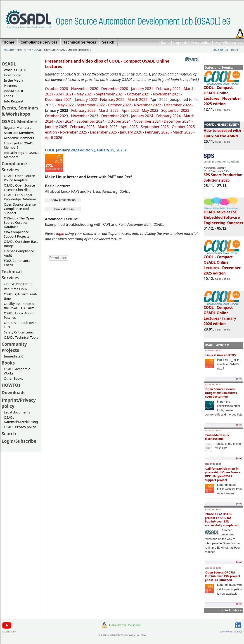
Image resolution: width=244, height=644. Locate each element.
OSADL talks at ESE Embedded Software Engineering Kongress (223, 215)
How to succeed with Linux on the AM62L (222, 131)
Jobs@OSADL (14, 91)
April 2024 (65, 121)
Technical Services (12, 275)
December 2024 (177, 121)
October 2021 (138, 94)
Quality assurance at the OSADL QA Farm (19, 306)
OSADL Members (20, 121)
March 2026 (182, 132)
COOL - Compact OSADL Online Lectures (62, 50)
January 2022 (86, 100)
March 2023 (109, 110)
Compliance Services (14, 167)
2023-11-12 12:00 (213, 384)
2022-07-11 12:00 (213, 464)
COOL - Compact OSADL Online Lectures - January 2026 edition (222, 313)
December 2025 (103, 132)
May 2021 (85, 94)
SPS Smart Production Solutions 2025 (223, 175)
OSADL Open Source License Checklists (19, 187)
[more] (239, 379)
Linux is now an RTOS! (221, 355)
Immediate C (14, 356)
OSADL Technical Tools (21, 337)
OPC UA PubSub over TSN (20, 325)
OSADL (9, 64)
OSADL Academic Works (17, 371)
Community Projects (14, 347)
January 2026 (131, 132)
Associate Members (19, 133)
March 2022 (137, 100)
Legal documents (17, 412)
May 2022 (66, 105)
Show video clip (63, 209)
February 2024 (168, 116)
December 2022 (178, 105)
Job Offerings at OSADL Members (21, 155)
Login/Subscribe (228, 42)
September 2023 (175, 110)
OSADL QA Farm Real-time (20, 296)
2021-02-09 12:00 (213, 568)
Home (164, 42)
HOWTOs (11, 385)
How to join (13, 75)
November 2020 (85, 89)
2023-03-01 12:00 (213, 430)
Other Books (13, 378)
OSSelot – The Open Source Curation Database (19, 222)
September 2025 (155, 127)
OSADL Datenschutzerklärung (21, 420)
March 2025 (108, 127)
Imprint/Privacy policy (192, 42)
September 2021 (110, 94)
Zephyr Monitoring (18, 284)
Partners (10, 86)
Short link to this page (231, 632)
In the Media (13, 80)
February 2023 (83, 110)
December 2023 (115, 116)
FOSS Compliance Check (17, 263)
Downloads (14, 392)
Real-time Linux (16, 289)
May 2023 (150, 110)
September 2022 (91, 105)
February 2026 (157, 132)
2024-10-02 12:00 (213, 350)
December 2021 (58, 100)
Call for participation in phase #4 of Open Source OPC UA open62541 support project (223, 474)
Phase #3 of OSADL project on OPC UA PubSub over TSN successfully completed (222, 520)
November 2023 (85, 116)
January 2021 (142, 89)
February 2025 (82, 127)
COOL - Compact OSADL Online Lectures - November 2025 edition (223, 94)
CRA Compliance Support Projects (17, 234)
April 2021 (65, 94)
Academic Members (19, 138)
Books (8, 363)
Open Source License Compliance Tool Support (20, 209)
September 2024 (90, 121)
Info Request (14, 101)
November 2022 (147, 105)
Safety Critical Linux (19, 332)
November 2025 (73, 132)
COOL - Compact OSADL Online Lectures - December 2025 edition (222, 263)
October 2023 (57, 116)
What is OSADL (15, 70)
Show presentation (63, 200)
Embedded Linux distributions (217, 437)
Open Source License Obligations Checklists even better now (221, 393)
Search (9, 434)
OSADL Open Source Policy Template (19, 178)
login (60, 233)
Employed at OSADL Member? (19, 145)
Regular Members (18, 128)
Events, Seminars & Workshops (20, 111)
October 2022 (119, 105)
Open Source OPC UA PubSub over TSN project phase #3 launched (223, 576)
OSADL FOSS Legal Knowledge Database (20, 197)
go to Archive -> (232, 610)
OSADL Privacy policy (20, 427)
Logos (8, 96)
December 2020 (115, 89)
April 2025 (129, 127)
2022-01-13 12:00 (213, 509)
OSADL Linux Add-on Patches (20, 315)
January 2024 (142, 116)
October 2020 (57, 89)
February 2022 (112, 100)
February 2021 (168, 89)
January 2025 (56, 127)
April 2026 (54, 138)
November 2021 (167, 94)
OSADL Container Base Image (21, 244)
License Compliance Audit (19, 253)
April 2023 (130, 110)
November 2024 (147, 121)
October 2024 (119, 121)
